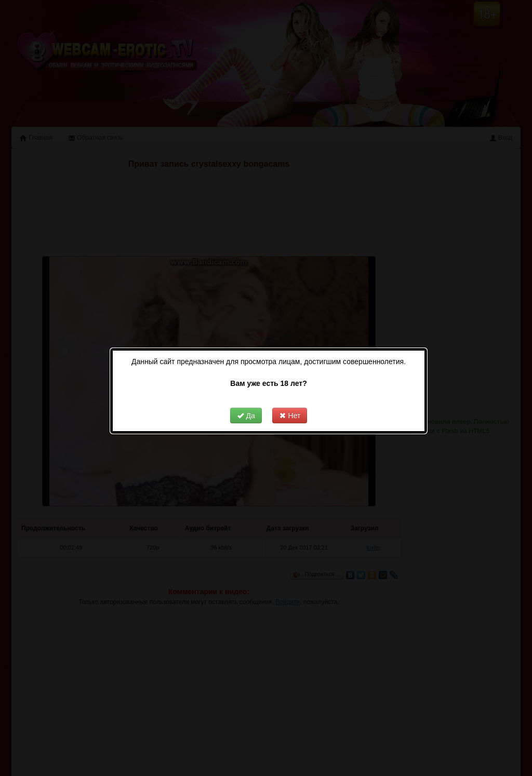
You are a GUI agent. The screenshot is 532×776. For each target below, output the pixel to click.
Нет (290, 398)
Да (246, 398)
